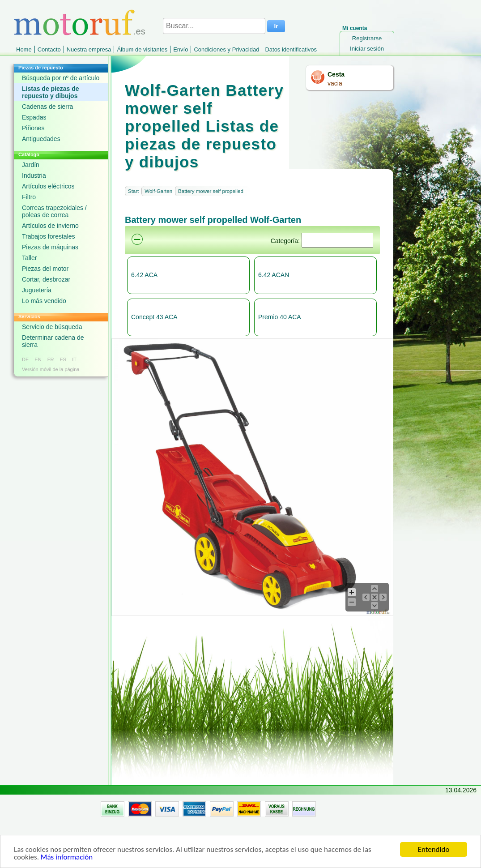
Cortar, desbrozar (46, 279)
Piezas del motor (45, 269)
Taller (29, 258)
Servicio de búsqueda (52, 327)
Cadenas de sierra (47, 107)
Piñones (33, 128)
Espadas (34, 117)
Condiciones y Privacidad (226, 49)
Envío (181, 49)
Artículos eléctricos (48, 186)
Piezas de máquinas (50, 247)
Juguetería (37, 290)
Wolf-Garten (158, 191)
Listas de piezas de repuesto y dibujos (51, 92)
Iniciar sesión (367, 49)
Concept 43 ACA (154, 317)
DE (25, 359)
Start (133, 191)
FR (51, 359)
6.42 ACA (144, 275)
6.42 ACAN (274, 275)
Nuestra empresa (89, 49)
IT (74, 359)
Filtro (29, 197)
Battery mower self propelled (211, 191)
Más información (67, 857)
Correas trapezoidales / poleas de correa (54, 211)
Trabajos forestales (49, 236)
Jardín (31, 165)
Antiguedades (41, 139)
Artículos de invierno (50, 226)
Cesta (336, 74)
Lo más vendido (44, 301)
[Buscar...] (214, 26)
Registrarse (367, 38)
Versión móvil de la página (51, 369)
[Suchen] (337, 240)
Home (24, 49)
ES (63, 359)
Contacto (49, 49)
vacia (335, 83)
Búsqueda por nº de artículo (61, 78)
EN (38, 359)
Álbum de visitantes (142, 49)
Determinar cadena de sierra (53, 341)
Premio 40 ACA (280, 317)
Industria (34, 175)
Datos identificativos (291, 49)
